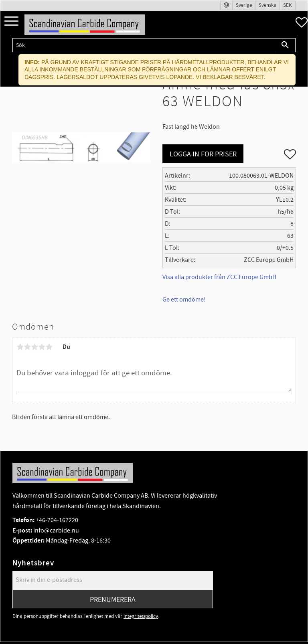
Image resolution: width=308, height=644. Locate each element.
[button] (11, 21)
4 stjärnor (42, 347)
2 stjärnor (27, 347)
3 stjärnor (34, 347)
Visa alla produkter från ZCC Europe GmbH (219, 277)
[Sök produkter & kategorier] (144, 45)
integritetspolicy (141, 616)
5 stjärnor (49, 347)
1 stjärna (20, 347)
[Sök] (285, 45)
